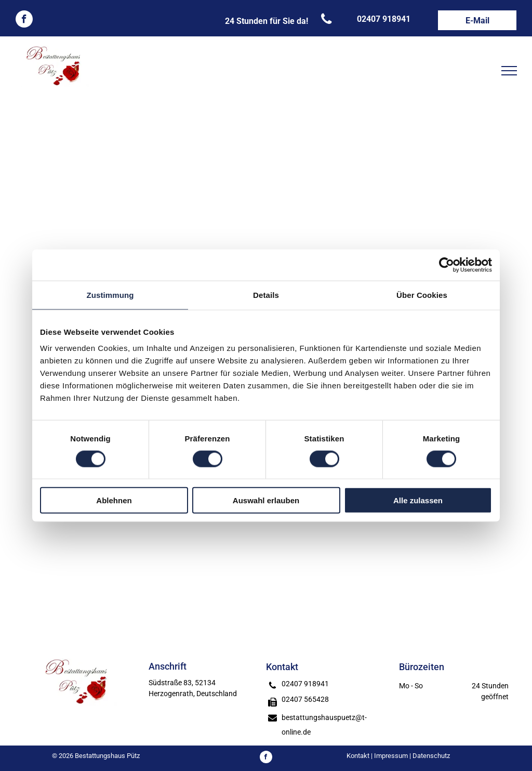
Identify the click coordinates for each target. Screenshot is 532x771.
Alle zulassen (418, 500)
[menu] (509, 71)
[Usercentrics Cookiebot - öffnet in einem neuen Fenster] (447, 265)
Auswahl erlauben (266, 500)
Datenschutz (431, 756)
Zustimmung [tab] (110, 295)
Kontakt (358, 756)
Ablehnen (114, 500)
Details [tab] (266, 295)
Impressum (391, 756)
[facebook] (24, 20)
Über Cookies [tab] (422, 295)
